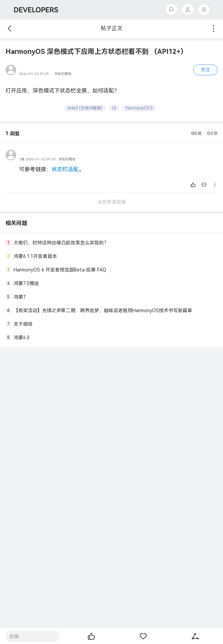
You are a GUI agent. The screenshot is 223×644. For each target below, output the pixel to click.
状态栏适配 (65, 169)
